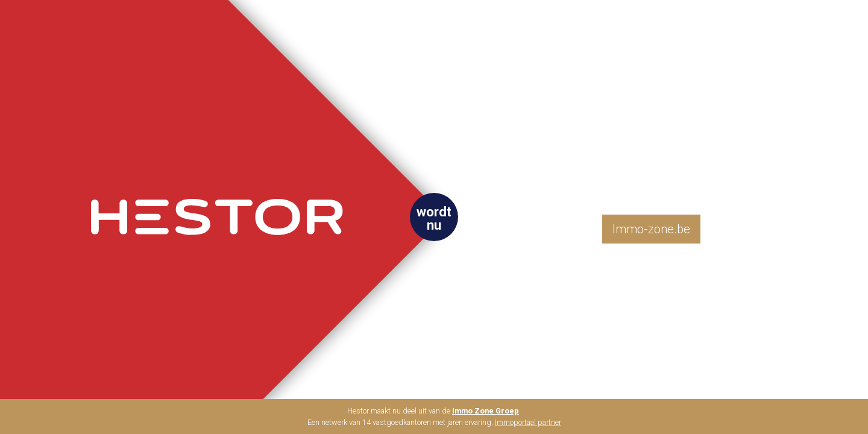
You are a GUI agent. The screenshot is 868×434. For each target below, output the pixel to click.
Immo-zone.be (651, 229)
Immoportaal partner (528, 422)
